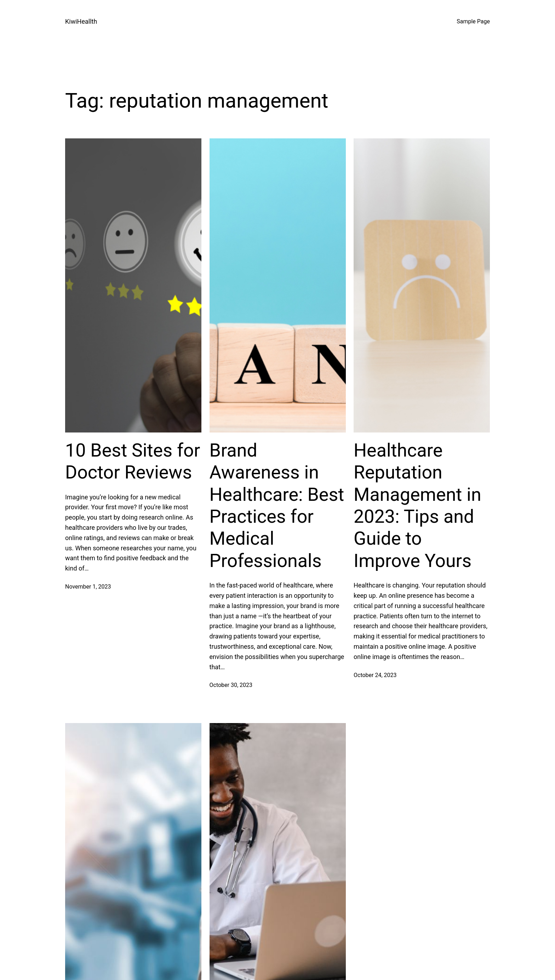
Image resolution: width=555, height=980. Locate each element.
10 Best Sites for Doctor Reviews (133, 461)
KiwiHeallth (81, 21)
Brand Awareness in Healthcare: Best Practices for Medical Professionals (277, 506)
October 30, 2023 (231, 685)
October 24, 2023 (375, 675)
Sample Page (473, 21)
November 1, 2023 (88, 587)
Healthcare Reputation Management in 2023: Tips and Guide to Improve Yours (417, 506)
